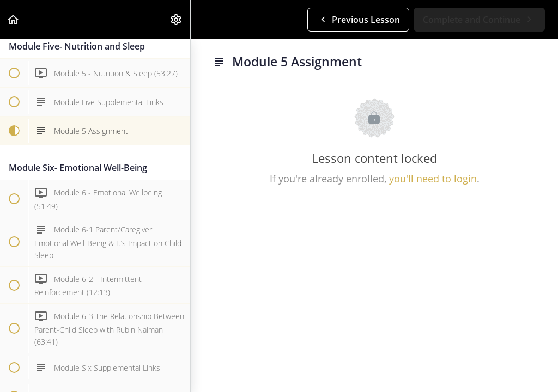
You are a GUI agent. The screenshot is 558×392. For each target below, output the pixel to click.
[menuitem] (177, 19)
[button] (14, 19)
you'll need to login (433, 179)
